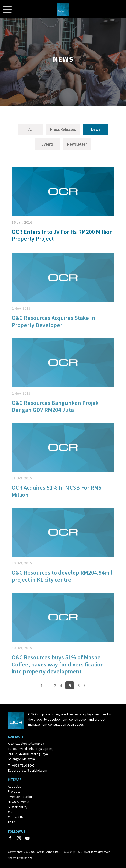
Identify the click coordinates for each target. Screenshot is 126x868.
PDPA (12, 822)
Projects (14, 791)
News (96, 129)
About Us (14, 786)
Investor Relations (21, 797)
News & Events (19, 802)
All (30, 129)
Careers (14, 812)
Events (47, 144)
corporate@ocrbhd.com (29, 770)
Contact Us (16, 817)
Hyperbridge (25, 858)
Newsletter (77, 144)
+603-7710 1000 (23, 765)
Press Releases (63, 129)
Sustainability (18, 807)
